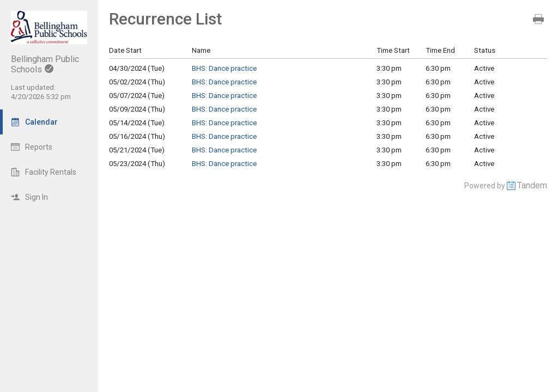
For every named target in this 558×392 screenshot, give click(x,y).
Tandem (532, 185)
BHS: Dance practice (224, 68)
